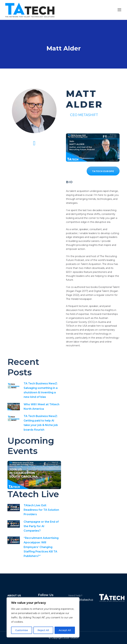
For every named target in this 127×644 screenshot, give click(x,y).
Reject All (43, 630)
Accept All (65, 630)
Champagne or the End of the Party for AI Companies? (41, 526)
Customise (22, 630)
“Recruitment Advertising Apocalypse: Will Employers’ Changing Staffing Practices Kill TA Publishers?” (41, 547)
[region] (43, 617)
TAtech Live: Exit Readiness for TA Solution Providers (41, 510)
